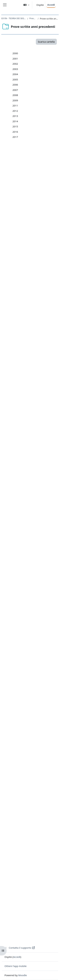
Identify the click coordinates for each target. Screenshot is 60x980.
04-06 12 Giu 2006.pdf (34, 458)
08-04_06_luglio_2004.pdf (36, 361)
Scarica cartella (46, 42)
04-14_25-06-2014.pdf (34, 770)
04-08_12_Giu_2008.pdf (35, 563)
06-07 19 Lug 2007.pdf (35, 521)
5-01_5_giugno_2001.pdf (36, 132)
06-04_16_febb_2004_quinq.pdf (40, 350)
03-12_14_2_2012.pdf (34, 682)
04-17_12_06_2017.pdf (34, 896)
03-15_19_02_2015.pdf (34, 807)
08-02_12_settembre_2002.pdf (39, 212)
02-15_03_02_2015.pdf (34, 802)
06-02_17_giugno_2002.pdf (37, 202)
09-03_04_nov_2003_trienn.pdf (39, 280)
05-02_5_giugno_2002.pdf (36, 196)
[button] (26, 5)
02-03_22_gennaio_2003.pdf (38, 243)
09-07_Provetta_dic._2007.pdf (38, 537)
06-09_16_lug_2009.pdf (35, 629)
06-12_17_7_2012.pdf (34, 697)
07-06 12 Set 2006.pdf (34, 474)
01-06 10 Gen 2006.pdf (35, 443)
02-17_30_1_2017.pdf (34, 885)
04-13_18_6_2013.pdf (34, 729)
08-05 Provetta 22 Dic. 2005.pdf (40, 432)
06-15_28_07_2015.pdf (34, 823)
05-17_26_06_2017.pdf (34, 901)
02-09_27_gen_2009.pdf (35, 609)
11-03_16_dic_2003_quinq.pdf (39, 290)
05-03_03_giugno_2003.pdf (37, 259)
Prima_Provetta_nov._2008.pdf (39, 584)
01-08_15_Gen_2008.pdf (35, 547)
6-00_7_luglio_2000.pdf (35, 85)
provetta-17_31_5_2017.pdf (37, 922)
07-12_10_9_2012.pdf (34, 703)
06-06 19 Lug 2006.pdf (35, 469)
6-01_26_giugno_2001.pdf (36, 137)
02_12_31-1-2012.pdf (34, 676)
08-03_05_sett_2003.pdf (35, 275)
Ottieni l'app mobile (16, 966)
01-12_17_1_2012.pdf (34, 671)
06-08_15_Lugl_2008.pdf (36, 573)
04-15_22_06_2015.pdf (34, 812)
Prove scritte (33, 18)
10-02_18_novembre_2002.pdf (39, 223)
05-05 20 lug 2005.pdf (34, 417)
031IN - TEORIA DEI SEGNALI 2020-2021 (14, 18)
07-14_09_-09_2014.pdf (35, 786)
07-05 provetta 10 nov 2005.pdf (40, 427)
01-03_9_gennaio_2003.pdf (37, 238)
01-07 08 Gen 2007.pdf (35, 495)
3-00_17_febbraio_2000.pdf (37, 69)
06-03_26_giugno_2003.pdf (37, 264)
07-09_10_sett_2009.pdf (35, 635)
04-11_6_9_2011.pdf (33, 661)
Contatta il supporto (20, 948)
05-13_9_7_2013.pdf (33, 734)
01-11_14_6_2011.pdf (34, 645)
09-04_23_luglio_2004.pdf (36, 366)
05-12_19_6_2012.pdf (34, 692)
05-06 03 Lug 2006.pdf (35, 464)
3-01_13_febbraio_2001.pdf (37, 121)
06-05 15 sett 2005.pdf (35, 422)
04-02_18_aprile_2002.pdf (36, 191)
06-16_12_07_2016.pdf (34, 865)
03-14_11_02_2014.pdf (34, 765)
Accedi (51, 5)
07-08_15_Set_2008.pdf (35, 579)
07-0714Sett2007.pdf (34, 527)
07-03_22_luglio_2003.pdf (36, 270)
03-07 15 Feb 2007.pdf (34, 506)
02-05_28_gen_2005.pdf (35, 401)
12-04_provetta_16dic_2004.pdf (40, 385)
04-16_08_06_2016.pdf (34, 854)
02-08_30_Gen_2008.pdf (35, 553)
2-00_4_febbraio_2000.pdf (36, 64)
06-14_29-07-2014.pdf (34, 781)
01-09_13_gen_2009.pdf (35, 603)
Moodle (22, 975)
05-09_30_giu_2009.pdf (35, 624)
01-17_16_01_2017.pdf (34, 880)
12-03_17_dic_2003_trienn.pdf (39, 296)
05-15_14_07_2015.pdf (34, 818)
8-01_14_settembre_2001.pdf (38, 147)
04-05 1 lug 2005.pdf (34, 412)
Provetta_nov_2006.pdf (35, 485)
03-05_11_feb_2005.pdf (35, 406)
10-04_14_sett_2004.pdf (35, 371)
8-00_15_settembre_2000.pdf (38, 95)
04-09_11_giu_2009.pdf (35, 619)
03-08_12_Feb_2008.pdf (35, 558)
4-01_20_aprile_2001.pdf (36, 126)
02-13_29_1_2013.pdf (34, 718)
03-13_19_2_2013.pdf (34, 724)
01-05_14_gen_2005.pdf (35, 396)
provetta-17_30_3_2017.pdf (37, 917)
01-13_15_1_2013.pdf (34, 713)
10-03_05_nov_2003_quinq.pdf (39, 285)
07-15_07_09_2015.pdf (34, 828)
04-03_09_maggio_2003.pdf (37, 254)
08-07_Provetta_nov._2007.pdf (39, 532)
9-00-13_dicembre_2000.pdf (38, 100)
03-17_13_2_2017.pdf (34, 891)
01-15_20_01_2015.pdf (34, 797)
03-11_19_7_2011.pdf (34, 655)
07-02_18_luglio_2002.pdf (36, 207)
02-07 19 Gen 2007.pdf (35, 500)
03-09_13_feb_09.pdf (34, 614)
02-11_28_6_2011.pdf (34, 650)
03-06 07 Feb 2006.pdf (34, 453)
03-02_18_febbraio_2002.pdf (38, 186)
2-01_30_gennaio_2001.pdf (37, 116)
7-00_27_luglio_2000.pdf (36, 90)
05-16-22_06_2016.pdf (34, 859)
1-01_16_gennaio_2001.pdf (37, 111)
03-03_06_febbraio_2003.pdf (38, 249)
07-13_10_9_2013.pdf (34, 744)
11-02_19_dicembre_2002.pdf (38, 228)
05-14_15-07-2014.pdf (34, 776)
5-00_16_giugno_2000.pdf (36, 79)
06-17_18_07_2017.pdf (34, 906)
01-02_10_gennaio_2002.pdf (38, 175)
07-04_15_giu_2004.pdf (35, 356)
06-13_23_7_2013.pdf (34, 739)
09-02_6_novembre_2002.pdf (38, 217)
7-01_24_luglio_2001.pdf (36, 142)
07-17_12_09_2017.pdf (34, 912)
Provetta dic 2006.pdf (34, 479)
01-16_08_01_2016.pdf (34, 838)
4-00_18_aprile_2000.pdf (36, 74)
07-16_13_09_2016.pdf (34, 870)
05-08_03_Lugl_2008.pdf (36, 568)
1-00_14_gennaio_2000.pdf (37, 59)
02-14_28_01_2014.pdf (34, 760)
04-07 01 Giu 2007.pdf (34, 511)
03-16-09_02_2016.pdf (34, 849)
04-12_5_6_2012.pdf (33, 687)
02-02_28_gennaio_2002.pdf (38, 181)
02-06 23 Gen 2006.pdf (35, 448)
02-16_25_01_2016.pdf (34, 844)
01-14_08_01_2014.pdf (34, 755)
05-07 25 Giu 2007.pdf (34, 516)
